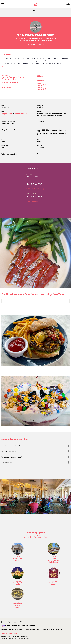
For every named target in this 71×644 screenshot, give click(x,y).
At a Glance (8, 15)
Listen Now (10, 633)
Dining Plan (40, 146)
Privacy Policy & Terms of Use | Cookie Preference (15, 639)
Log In (67, 4)
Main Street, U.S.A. (21, 114)
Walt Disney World (50, 38)
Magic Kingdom (47, 40)
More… (4, 67)
